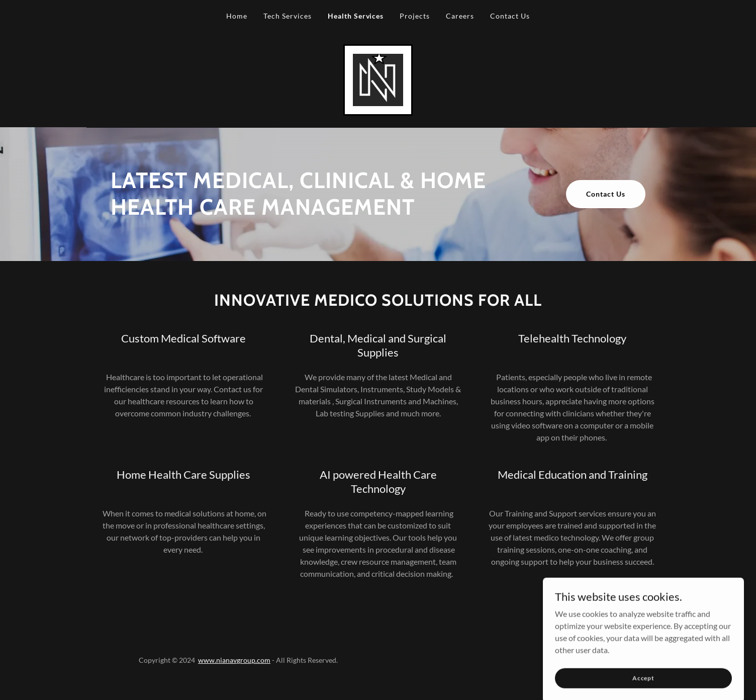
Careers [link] (460, 16)
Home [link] (237, 16)
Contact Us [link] (510, 16)
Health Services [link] (356, 16)
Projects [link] (415, 16)
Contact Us (606, 194)
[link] (378, 79)
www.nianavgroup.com (234, 660)
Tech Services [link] (288, 16)
